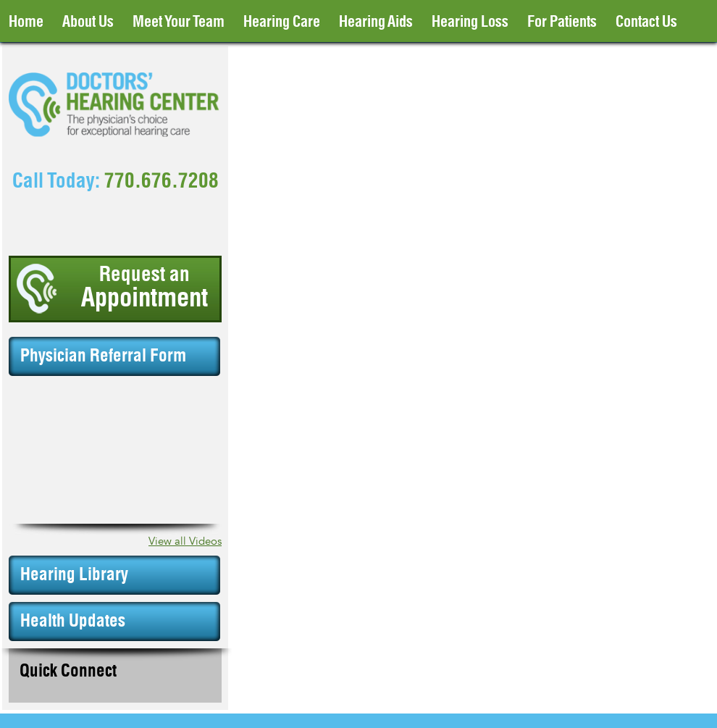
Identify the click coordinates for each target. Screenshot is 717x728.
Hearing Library (74, 575)
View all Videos (185, 541)
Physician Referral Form (103, 356)
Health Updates (73, 622)
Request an (144, 288)
